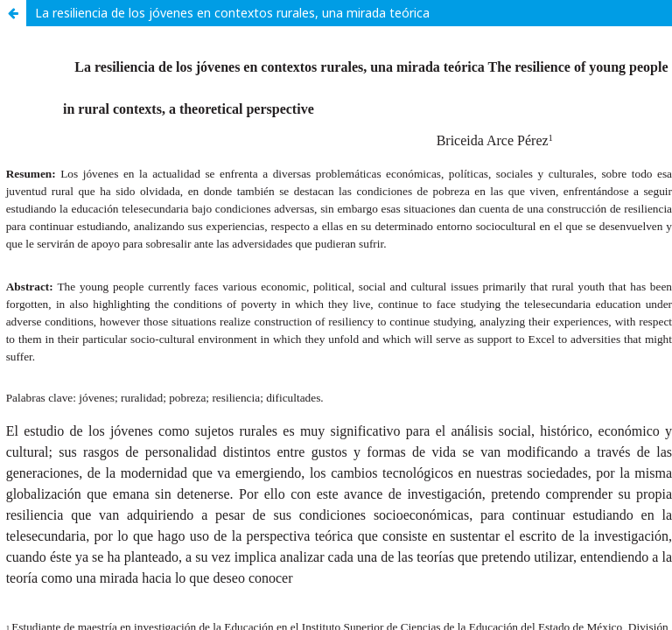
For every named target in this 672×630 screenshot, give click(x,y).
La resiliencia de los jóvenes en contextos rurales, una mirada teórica (232, 13)
